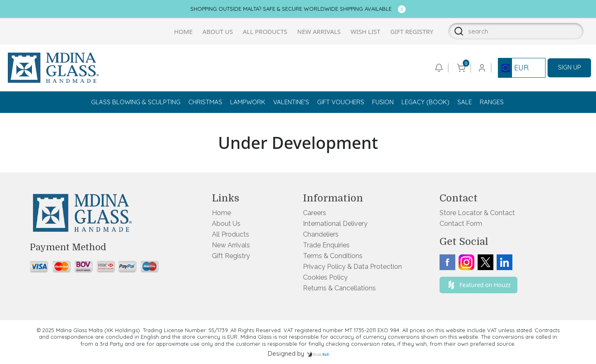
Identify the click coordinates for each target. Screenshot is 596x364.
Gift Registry (412, 31)
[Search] (456, 31)
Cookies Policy (325, 277)
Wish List (365, 31)
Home (184, 31)
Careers (315, 213)
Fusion (383, 102)
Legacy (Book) (425, 102)
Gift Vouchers (341, 102)
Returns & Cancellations (339, 288)
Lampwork (248, 102)
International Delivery (335, 224)
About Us (217, 31)
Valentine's (291, 102)
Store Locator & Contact (477, 213)
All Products (265, 31)
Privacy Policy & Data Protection (352, 267)
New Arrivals (319, 31)
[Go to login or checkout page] (481, 68)
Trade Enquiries (326, 245)
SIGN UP (570, 67)
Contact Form (461, 224)
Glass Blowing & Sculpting (136, 102)
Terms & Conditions (333, 256)
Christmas (205, 102)
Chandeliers (321, 234)
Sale (465, 102)
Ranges (492, 102)
